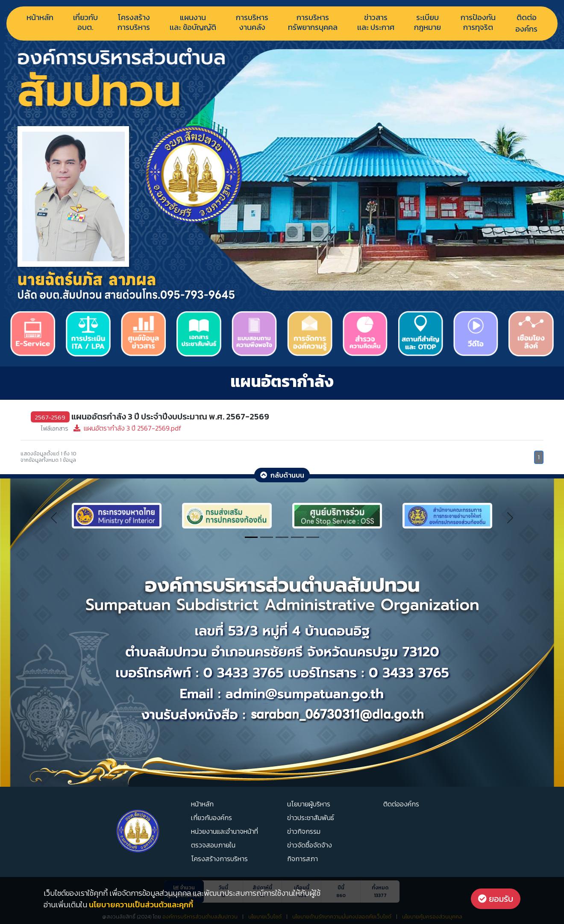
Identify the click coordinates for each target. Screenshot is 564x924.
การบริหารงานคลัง (252, 23)
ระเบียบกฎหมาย (427, 23)
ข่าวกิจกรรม (304, 831)
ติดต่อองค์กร (526, 23)
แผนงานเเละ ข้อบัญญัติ (193, 23)
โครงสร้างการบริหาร (134, 23)
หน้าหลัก (40, 17)
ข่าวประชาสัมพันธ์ (311, 818)
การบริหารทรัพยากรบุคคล (313, 23)
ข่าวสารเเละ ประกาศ (376, 23)
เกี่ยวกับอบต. (85, 23)
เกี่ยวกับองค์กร (211, 818)
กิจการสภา (303, 859)
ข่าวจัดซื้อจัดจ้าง (310, 845)
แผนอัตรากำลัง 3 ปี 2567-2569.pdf (111, 428)
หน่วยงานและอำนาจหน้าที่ (225, 831)
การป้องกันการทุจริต (478, 23)
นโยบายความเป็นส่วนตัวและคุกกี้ (141, 905)
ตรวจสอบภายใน (213, 845)
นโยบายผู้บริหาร (309, 804)
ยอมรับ (496, 899)
